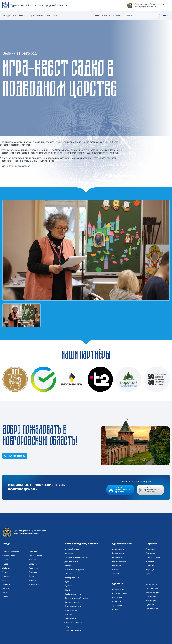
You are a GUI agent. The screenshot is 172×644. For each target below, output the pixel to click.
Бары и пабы (118, 589)
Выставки (69, 553)
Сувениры (150, 605)
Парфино (33, 552)
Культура (69, 574)
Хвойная (32, 560)
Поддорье (33, 568)
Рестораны (117, 597)
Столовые (117, 602)
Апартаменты (118, 549)
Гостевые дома (119, 561)
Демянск (6, 584)
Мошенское (34, 584)
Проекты (150, 565)
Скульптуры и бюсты (74, 623)
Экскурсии (52, 15)
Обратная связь (153, 557)
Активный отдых (72, 549)
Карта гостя (20, 15)
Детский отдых (71, 561)
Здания (68, 565)
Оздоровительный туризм (76, 598)
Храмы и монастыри (73, 631)
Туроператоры (152, 588)
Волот (31, 576)
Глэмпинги (117, 557)
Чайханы (116, 610)
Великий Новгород (11, 552)
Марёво (32, 580)
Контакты (150, 561)
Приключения (71, 610)
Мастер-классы (72, 578)
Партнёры (150, 553)
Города (6, 15)
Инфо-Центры (152, 592)
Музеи (67, 582)
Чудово (6, 572)
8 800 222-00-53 (111, 15)
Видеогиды (151, 601)
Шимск (5, 597)
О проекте (150, 549)
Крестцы (6, 576)
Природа (68, 614)
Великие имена (153, 609)
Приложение (36, 15)
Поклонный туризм (73, 606)
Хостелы (116, 574)
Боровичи (7, 560)
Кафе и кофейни (120, 593)
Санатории (117, 570)
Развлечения (70, 618)
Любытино (7, 568)
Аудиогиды (151, 597)
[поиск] (141, 15)
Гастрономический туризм (76, 557)
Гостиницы (117, 565)
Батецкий (33, 564)
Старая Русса (9, 556)
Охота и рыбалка (72, 602)
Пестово (6, 588)
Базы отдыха (118, 553)
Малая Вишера (35, 556)
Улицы (67, 627)
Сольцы (6, 580)
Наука (67, 590)
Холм (5, 592)
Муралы (68, 586)
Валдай (6, 564)
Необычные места (73, 594)
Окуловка (33, 572)
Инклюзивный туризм (74, 570)
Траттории (117, 606)
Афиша (149, 574)
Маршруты (150, 570)
